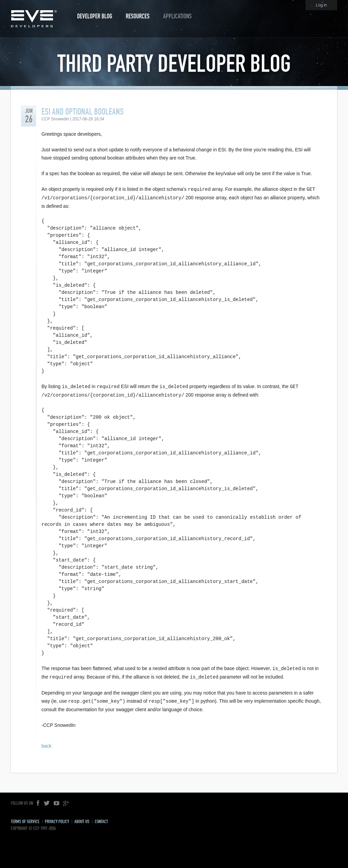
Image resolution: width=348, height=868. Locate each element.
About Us (82, 819)
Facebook (38, 801)
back (47, 744)
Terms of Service (25, 819)
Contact (101, 819)
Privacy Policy (57, 819)
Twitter (47, 801)
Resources (138, 16)
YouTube (56, 801)
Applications (177, 16)
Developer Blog (95, 16)
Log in (321, 5)
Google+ (66, 801)
